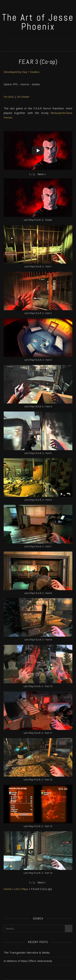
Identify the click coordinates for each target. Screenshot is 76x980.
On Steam (23, 97)
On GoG (9, 97)
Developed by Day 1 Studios (22, 72)
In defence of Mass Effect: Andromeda (28, 961)
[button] (42, 174)
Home (8, 889)
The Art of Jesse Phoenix (38, 22)
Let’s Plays (21, 889)
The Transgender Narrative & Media (27, 952)
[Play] (38, 151)
